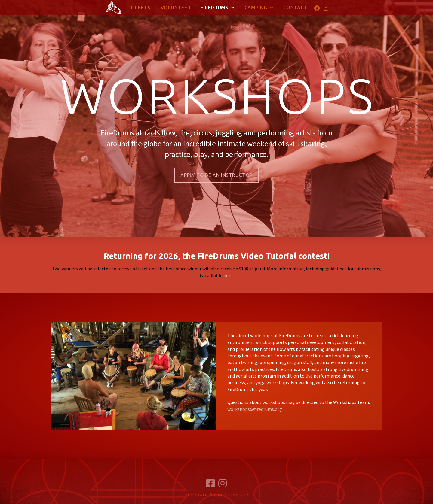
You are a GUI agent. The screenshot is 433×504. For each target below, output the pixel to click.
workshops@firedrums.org (255, 410)
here (228, 276)
